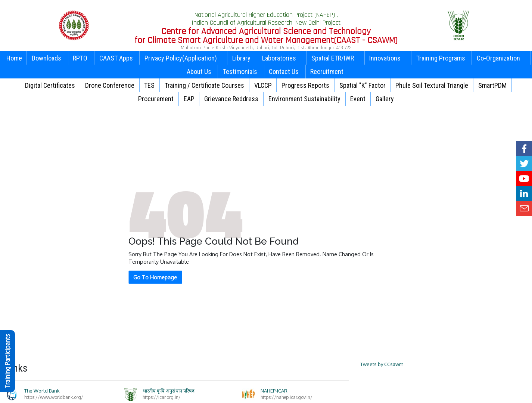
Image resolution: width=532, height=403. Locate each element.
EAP (189, 99)
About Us (199, 72)
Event (358, 99)
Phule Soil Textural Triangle (432, 85)
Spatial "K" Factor (363, 85)
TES (149, 85)
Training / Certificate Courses (204, 85)
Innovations (388, 58)
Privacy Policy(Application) (183, 58)
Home (14, 58)
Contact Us (284, 72)
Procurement (156, 99)
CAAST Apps (116, 58)
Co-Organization (501, 58)
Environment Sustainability (304, 99)
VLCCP (263, 85)
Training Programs (441, 58)
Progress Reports (305, 85)
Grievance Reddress (231, 99)
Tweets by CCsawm (382, 364)
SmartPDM (492, 85)
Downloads (46, 58)
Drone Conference (110, 85)
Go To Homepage (155, 277)
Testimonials (240, 72)
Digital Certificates (50, 85)
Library (241, 58)
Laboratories (282, 58)
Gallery (385, 99)
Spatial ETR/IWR (335, 58)
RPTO (80, 58)
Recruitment (327, 72)
